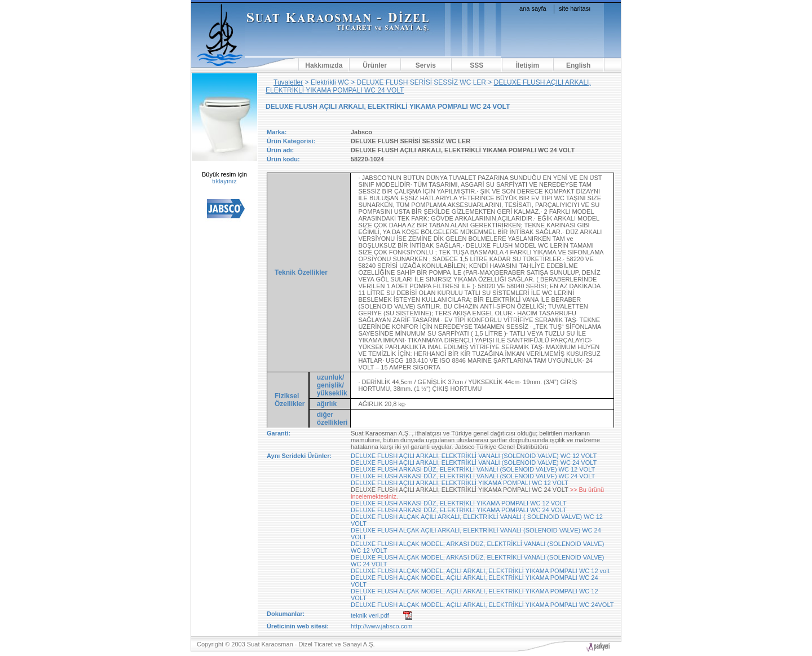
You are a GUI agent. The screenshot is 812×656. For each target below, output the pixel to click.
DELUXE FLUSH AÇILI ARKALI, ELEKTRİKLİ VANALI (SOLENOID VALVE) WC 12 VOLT (474, 456)
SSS (476, 65)
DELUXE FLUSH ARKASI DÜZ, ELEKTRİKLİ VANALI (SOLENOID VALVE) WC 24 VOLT (473, 476)
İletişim (528, 65)
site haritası (575, 8)
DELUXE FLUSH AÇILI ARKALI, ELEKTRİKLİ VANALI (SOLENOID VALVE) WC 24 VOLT (474, 463)
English (578, 65)
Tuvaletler (288, 82)
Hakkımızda (324, 65)
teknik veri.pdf (370, 615)
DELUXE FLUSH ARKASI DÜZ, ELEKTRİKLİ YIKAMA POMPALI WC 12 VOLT (459, 503)
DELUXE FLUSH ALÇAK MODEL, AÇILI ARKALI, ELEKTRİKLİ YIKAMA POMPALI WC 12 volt (480, 571)
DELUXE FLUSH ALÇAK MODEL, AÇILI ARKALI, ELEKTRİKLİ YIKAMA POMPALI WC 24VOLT (482, 605)
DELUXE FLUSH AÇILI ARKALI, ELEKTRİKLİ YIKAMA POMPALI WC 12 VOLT (460, 483)
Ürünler (375, 65)
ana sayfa (533, 8)
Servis (426, 65)
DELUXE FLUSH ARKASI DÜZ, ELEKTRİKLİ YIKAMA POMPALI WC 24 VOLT (459, 510)
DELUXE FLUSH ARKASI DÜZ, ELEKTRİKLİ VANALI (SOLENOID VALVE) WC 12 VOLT (473, 469)
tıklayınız (224, 181)
